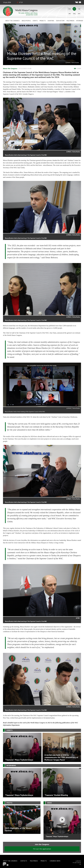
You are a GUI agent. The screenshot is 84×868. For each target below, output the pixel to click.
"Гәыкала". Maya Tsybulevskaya (57, 836)
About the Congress (12, 21)
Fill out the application (42, 849)
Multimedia (70, 21)
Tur (79, 9)
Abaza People (26, 21)
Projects (43, 21)
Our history (60, 21)
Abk (70, 14)
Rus (70, 9)
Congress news (55, 861)
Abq (74, 14)
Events (35, 21)
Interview (80, 21)
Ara (79, 14)
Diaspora (51, 21)
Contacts (24, 861)
